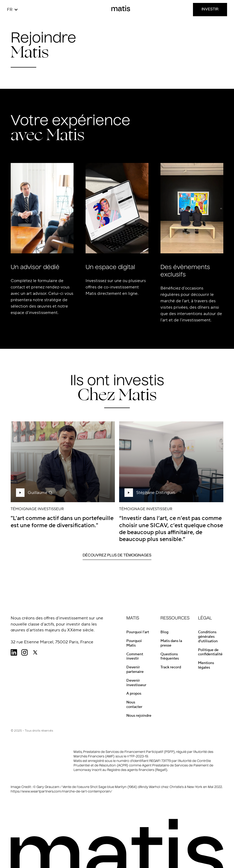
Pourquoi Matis (134, 643)
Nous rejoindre (139, 716)
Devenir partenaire (135, 670)
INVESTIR (210, 9)
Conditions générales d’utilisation (208, 637)
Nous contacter (134, 705)
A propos (134, 694)
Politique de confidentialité (210, 652)
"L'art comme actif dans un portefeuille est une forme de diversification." (62, 522)
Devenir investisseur (136, 683)
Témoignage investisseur (37, 509)
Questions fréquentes (170, 657)
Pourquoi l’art (138, 632)
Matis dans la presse (171, 643)
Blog (164, 632)
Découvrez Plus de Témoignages (117, 555)
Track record (171, 667)
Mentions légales (206, 665)
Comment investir (135, 657)
